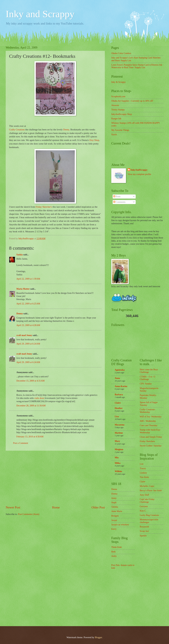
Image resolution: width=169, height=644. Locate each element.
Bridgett (115, 516)
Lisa (117, 416)
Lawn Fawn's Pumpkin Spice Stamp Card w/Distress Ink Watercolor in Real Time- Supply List (137, 66)
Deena (114, 489)
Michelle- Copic (147, 486)
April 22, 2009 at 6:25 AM (28, 304)
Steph (114, 503)
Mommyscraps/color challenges (149, 521)
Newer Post (13, 507)
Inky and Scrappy (40, 14)
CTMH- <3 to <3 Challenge (147, 378)
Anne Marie (117, 511)
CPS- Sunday (146, 384)
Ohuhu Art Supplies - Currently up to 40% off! (132, 101)
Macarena (120, 425)
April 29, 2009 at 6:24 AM (28, 344)
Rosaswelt (144, 527)
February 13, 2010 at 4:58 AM (30, 437)
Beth (113, 552)
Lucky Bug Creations (149, 515)
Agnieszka (120, 370)
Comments (119, 202)
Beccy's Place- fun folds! (151, 491)
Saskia (19, 255)
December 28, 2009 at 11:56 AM (31, 406)
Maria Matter (23, 289)
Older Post (98, 507)
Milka (118, 463)
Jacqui (114, 520)
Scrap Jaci (144, 531)
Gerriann (144, 506)
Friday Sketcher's (44, 207)
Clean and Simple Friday (151, 437)
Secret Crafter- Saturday (151, 446)
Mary (117, 441)
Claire (118, 403)
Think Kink (117, 547)
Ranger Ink (116, 119)
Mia (117, 458)
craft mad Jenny (24, 335)
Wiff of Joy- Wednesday (151, 417)
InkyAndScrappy (139, 170)
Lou (142, 464)
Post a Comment (21, 443)
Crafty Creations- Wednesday (148, 411)
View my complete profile (139, 174)
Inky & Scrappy (118, 82)
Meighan (119, 449)
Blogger (98, 637)
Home (56, 507)
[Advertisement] (55, 478)
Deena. (66, 130)
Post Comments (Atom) (29, 514)
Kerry (114, 529)
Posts (117, 197)
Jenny (114, 498)
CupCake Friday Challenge (147, 501)
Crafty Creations (17, 130)
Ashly (114, 556)
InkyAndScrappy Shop (122, 114)
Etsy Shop (94, 140)
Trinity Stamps (118, 110)
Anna (117, 378)
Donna (20, 314)
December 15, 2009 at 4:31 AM (30, 381)
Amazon (115, 105)
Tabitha (115, 507)
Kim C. (143, 511)
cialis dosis (39, 398)
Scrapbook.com (118, 97)
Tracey (143, 468)
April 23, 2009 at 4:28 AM (28, 325)
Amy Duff (144, 495)
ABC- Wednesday (148, 421)
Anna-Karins (121, 386)
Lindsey (143, 473)
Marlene (119, 433)
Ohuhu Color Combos (121, 53)
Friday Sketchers (147, 441)
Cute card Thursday (149, 425)
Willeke (118, 471)
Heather (119, 408)
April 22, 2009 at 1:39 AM (28, 279)
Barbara (119, 395)
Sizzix (114, 134)
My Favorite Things (120, 130)
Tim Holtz (144, 477)
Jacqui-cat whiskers (120, 525)
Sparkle (143, 536)
